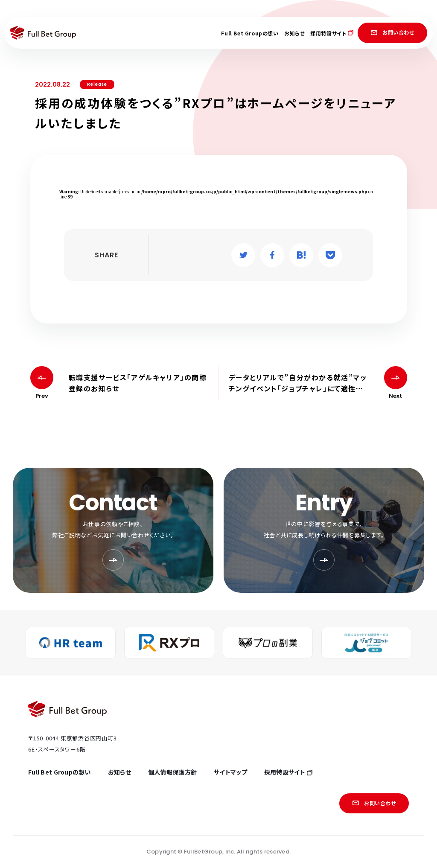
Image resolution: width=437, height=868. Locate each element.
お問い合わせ (392, 32)
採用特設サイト (332, 33)
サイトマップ (230, 772)
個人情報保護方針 (172, 772)
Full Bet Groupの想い (250, 33)
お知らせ (294, 33)
